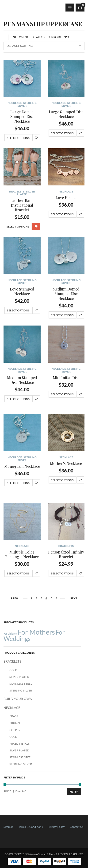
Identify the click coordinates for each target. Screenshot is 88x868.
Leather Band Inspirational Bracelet (22, 205)
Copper (15, 730)
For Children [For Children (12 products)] (10, 634)
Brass (14, 716)
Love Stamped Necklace (22, 291)
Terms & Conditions (31, 827)
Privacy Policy (56, 827)
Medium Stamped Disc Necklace (22, 380)
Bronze (15, 723)
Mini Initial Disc (66, 378)
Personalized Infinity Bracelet (66, 554)
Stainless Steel (21, 684)
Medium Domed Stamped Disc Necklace (66, 294)
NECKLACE (15, 103)
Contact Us (77, 827)
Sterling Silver (27, 104)
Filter (74, 791)
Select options (18, 138)
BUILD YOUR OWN (18, 699)
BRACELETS (17, 191)
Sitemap (9, 827)
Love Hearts (66, 198)
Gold (13, 670)
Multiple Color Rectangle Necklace (22, 554)
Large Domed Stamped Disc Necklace (22, 116)
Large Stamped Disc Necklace (66, 114)
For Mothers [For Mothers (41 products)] (36, 632)
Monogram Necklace (22, 466)
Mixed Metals (20, 744)
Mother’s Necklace (66, 463)
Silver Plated (26, 193)
